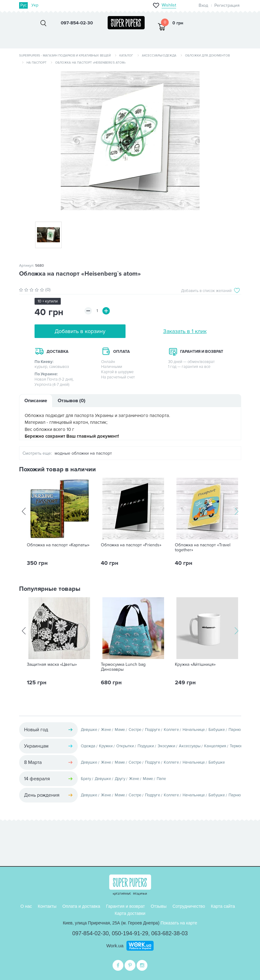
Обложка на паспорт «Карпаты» (58, 545)
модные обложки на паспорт (83, 453)
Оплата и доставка (81, 906)
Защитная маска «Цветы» (52, 665)
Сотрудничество (189, 906)
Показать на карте (179, 923)
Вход (203, 5)
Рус (24, 5)
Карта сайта (223, 906)
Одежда (88, 746)
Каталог (126, 56)
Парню (235, 730)
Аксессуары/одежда (159, 56)
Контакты (47, 906)
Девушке (89, 730)
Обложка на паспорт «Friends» (131, 545)
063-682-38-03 (170, 933)
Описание (36, 401)
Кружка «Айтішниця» (195, 665)
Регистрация (227, 5)
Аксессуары (190, 746)
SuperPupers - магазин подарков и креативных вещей (65, 56)
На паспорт (37, 63)
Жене (106, 730)
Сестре (135, 730)
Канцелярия (215, 746)
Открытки (125, 746)
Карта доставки (130, 913)
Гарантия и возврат (126, 906)
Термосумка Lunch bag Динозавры (123, 667)
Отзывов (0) (72, 401)
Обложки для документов (207, 56)
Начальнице (194, 730)
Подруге (153, 730)
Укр (35, 5)
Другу (120, 779)
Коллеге (171, 730)
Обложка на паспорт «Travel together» (203, 548)
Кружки (106, 746)
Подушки (146, 746)
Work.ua (115, 946)
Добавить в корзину (80, 331)
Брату (86, 779)
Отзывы (159, 906)
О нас (26, 906)
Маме (120, 730)
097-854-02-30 (90, 933)
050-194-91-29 (130, 933)
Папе (161, 779)
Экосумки (166, 746)
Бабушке (217, 730)
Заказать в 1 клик (185, 331)
